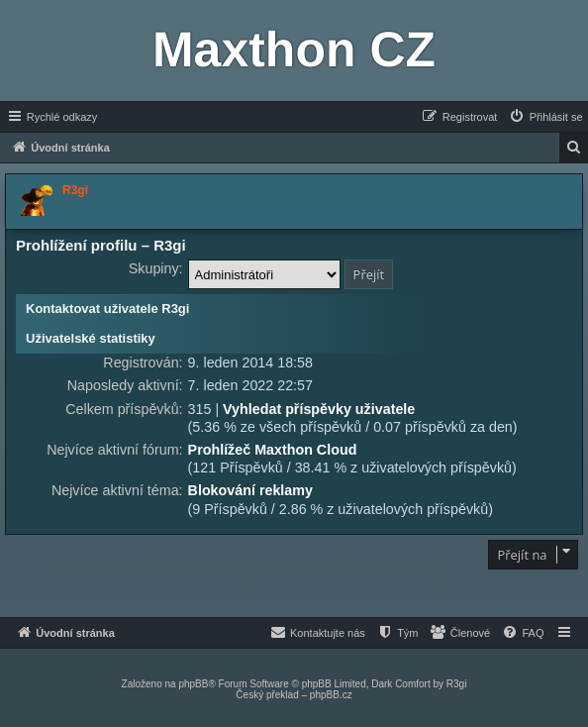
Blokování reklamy (250, 490)
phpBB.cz (331, 695)
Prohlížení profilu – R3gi (101, 245)
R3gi (457, 684)
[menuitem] (545, 117)
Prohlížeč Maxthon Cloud (273, 450)
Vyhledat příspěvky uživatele (319, 409)
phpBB (193, 684)
